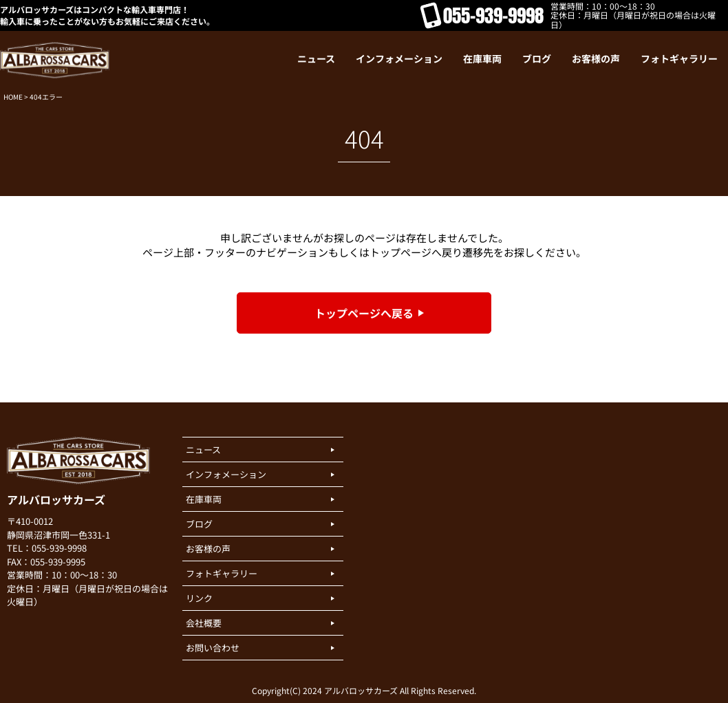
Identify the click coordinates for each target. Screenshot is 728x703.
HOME (13, 97)
